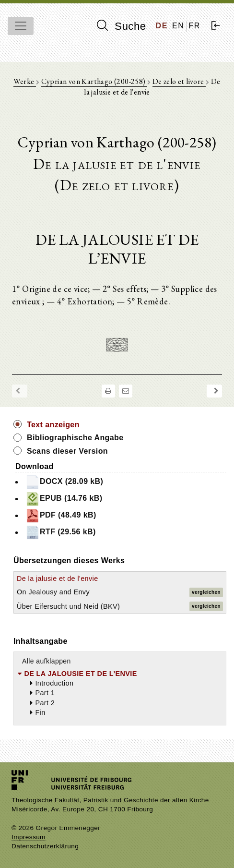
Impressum (29, 837)
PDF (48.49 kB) (61, 516)
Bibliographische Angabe (75, 438)
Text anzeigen (53, 425)
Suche (121, 26)
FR (194, 26)
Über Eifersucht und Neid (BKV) (68, 606)
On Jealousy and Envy (53, 592)
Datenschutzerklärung (45, 846)
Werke (24, 81)
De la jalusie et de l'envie (58, 579)
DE (162, 26)
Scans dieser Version (67, 451)
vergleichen (206, 592)
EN (178, 26)
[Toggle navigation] (21, 26)
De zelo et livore (179, 81)
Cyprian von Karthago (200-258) (94, 81)
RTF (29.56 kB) (61, 532)
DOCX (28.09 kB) (64, 482)
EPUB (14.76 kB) (64, 499)
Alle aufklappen (47, 661)
